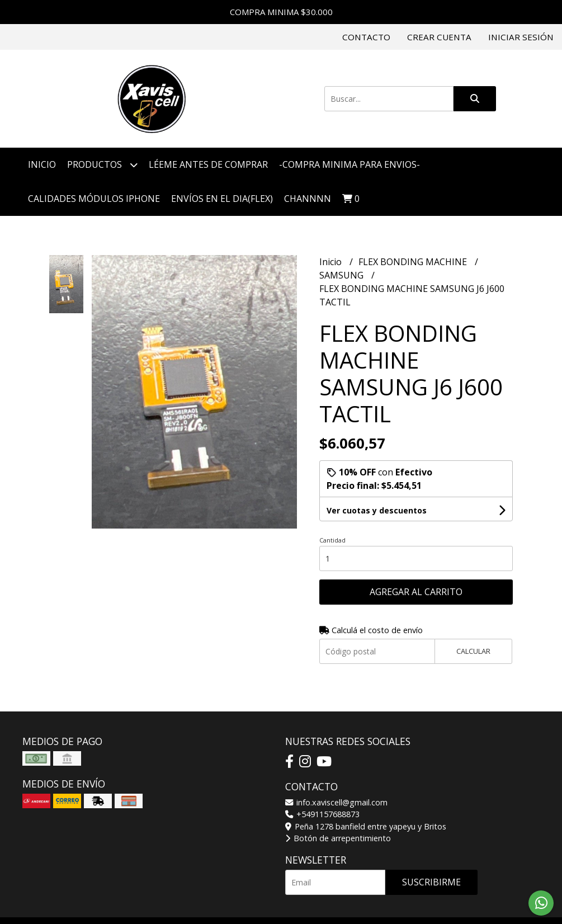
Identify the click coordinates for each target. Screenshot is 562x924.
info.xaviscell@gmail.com (336, 802)
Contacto (366, 37)
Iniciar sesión (521, 37)
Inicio (42, 164)
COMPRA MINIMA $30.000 (281, 12)
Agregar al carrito (416, 592)
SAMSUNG (343, 275)
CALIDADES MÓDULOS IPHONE (94, 199)
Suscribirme (431, 882)
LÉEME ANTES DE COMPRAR (208, 164)
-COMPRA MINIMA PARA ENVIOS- (350, 164)
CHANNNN (308, 199)
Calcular (473, 651)
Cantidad (332, 540)
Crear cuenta (439, 37)
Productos (102, 165)
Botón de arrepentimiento (338, 838)
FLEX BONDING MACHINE (414, 262)
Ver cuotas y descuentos (377, 510)
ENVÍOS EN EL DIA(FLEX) (222, 199)
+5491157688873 (322, 814)
